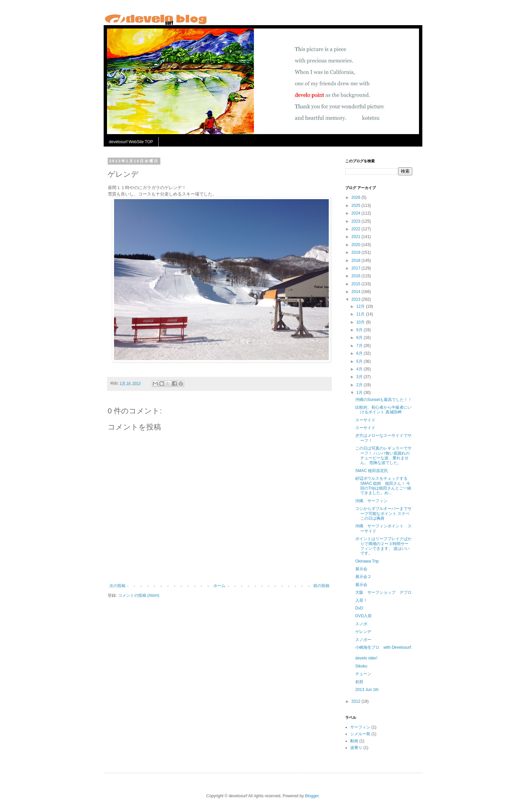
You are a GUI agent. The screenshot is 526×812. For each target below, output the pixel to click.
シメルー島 (360, 734)
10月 (361, 322)
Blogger (312, 796)
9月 (360, 330)
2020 (357, 245)
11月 (361, 314)
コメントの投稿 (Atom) (139, 595)
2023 (357, 221)
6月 (360, 353)
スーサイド (365, 420)
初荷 (359, 682)
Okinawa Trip (367, 561)
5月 (360, 361)
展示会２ (363, 577)
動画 (354, 741)
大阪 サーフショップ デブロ (383, 592)
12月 (361, 306)
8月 (360, 338)
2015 (357, 284)
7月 (360, 346)
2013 (357, 299)
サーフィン (360, 727)
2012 (357, 701)
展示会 (361, 569)
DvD (359, 608)
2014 (357, 292)
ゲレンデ (363, 632)
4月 (360, 369)
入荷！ (361, 600)
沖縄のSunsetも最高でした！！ (384, 400)
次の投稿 (117, 586)
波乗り (356, 748)
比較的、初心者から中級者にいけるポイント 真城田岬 (383, 410)
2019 (357, 252)
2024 (357, 213)
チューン (363, 674)
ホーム (219, 586)
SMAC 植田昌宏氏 (372, 471)
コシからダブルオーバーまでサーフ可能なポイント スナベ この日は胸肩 (383, 513)
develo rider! (366, 658)
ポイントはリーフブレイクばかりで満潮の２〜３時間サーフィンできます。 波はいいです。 (383, 546)
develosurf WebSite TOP (131, 142)
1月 (360, 393)
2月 (360, 385)
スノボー (363, 640)
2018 (357, 260)
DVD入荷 (363, 616)
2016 (357, 276)
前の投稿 (321, 586)
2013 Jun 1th (367, 690)
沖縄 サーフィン (371, 501)
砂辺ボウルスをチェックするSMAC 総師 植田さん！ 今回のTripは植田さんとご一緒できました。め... (383, 486)
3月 (360, 377)
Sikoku (361, 666)
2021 (357, 237)
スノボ (361, 624)
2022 (357, 229)
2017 (357, 268)
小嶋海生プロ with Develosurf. (384, 647)
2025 (357, 206)
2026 (357, 197)
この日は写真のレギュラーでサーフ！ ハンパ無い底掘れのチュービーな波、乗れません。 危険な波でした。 (383, 455)
